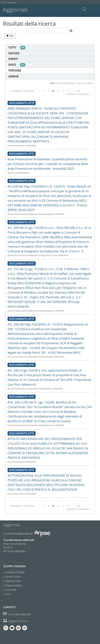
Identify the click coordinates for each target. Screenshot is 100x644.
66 (79, 91)
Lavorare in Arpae (15, 572)
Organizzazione (14, 585)
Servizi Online (13, 577)
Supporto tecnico (16, 621)
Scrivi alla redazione (17, 614)
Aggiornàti (15, 10)
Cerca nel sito (84, 9)
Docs (8, 594)
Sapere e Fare (13, 581)
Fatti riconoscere (8, 3)
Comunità (11, 590)
